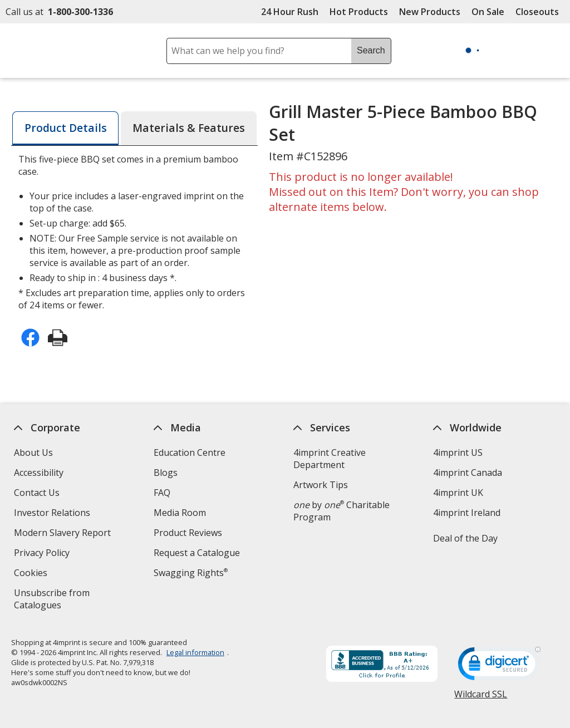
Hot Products (359, 12)
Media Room (180, 513)
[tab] (65, 128)
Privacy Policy (43, 554)
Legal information (195, 652)
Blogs (166, 473)
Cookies (32, 574)
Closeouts (537, 12)
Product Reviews (188, 533)
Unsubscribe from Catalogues (55, 600)
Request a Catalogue (197, 553)
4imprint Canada (468, 473)
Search (371, 50)
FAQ (162, 493)
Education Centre (190, 452)
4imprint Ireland (467, 513)
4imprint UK (458, 493)
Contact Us (37, 493)
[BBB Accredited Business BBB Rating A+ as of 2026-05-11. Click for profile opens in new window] (382, 665)
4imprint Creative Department (330, 459)
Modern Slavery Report (64, 534)
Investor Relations (53, 514)
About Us (33, 452)
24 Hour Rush (290, 12)
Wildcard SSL (481, 698)
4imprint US (458, 452)
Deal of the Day (465, 538)
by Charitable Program (341, 511)
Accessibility (39, 473)
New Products (430, 12)
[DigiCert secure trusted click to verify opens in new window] (500, 667)
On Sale (488, 12)
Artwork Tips (321, 485)
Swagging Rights (191, 573)
